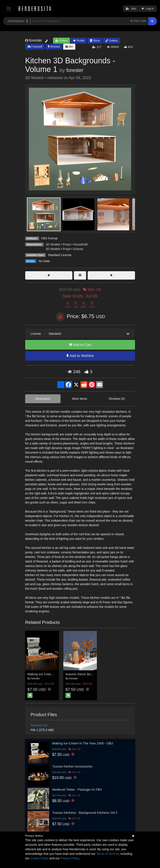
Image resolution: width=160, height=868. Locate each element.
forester (75, 70)
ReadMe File (39, 725)
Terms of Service (107, 854)
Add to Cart (80, 345)
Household (80, 244)
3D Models (53, 244)
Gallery (112, 41)
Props (67, 244)
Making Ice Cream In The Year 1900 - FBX (58, 674)
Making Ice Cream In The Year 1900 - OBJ (83, 743)
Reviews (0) (117, 399)
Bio (69, 47)
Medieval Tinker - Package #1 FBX (77, 789)
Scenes (78, 249)
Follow (61, 41)
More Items (80, 399)
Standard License (60, 255)
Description (43, 399)
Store (95, 41)
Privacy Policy (70, 858)
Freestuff (35, 47)
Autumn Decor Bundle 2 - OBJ (87, 674)
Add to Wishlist (80, 356)
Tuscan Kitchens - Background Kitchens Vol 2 (85, 813)
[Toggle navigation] (9, 9)
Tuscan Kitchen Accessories (72, 766)
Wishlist (54, 47)
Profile (79, 41)
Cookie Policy (40, 858)
